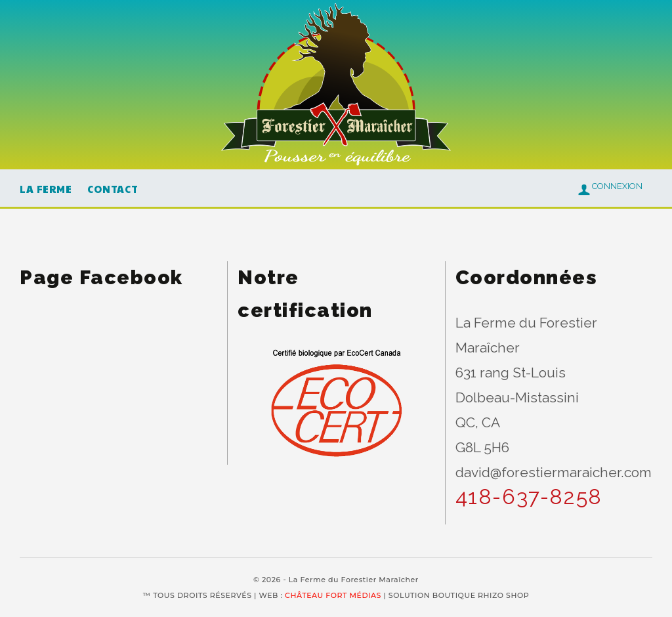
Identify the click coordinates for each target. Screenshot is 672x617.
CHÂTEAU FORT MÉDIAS (333, 595)
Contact (113, 189)
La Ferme (46, 189)
